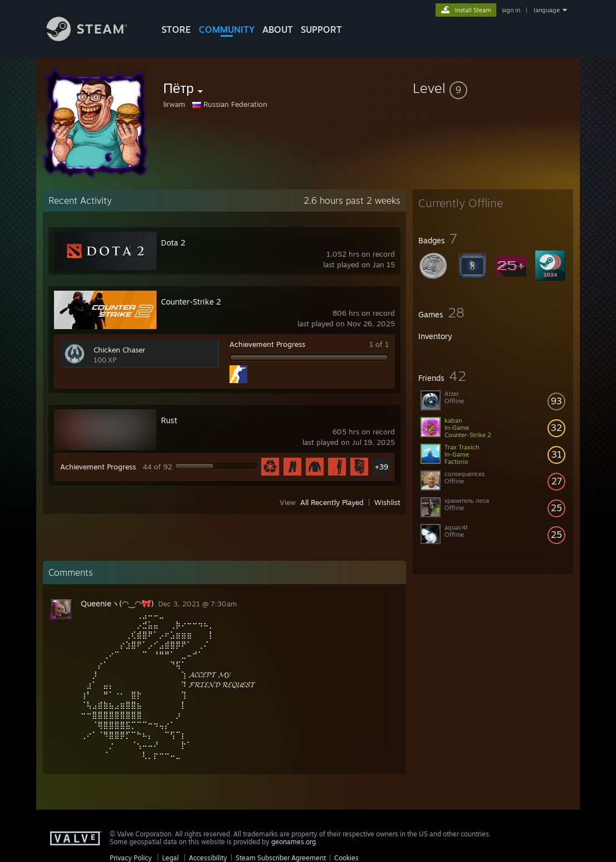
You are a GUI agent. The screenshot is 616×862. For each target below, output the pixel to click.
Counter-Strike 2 (191, 302)
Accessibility (208, 858)
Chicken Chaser (119, 350)
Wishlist (387, 502)
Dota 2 (173, 243)
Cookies (346, 858)
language (547, 10)
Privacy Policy (131, 858)
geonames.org (294, 842)
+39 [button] (382, 467)
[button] (493, 88)
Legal (170, 858)
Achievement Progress (267, 344)
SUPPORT (321, 30)
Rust (169, 420)
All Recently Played (332, 502)
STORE (176, 30)
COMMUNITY (227, 30)
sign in (511, 10)
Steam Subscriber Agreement (281, 858)
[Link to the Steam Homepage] (95, 38)
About (278, 30)
